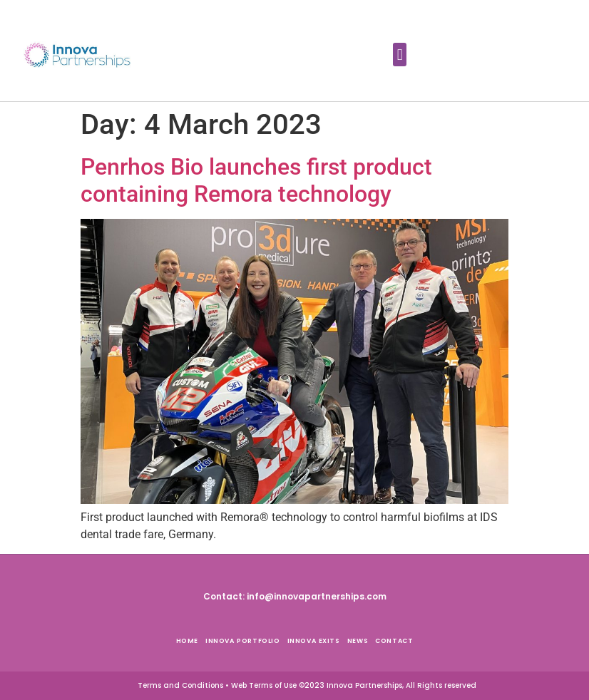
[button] (400, 55)
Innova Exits (314, 641)
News (358, 641)
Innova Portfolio (243, 641)
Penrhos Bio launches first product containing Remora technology (256, 180)
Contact (394, 641)
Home (187, 641)
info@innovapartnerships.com (317, 596)
